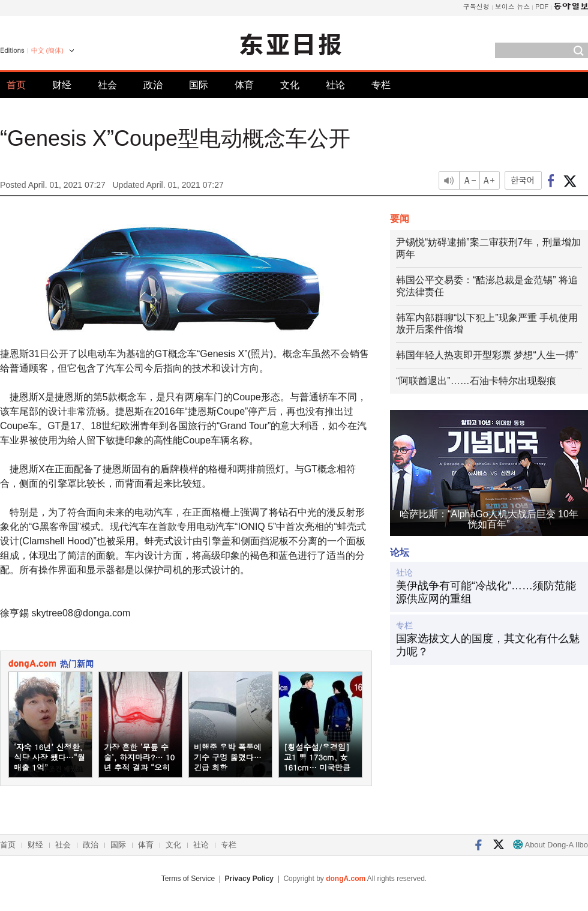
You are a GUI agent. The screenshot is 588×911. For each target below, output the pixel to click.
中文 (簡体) (47, 50)
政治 (153, 85)
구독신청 (476, 6)
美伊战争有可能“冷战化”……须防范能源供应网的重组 (486, 592)
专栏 (381, 85)
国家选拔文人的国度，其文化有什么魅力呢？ (488, 645)
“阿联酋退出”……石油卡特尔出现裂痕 (476, 381)
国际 (199, 85)
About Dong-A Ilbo (550, 845)
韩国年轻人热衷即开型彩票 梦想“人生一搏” (487, 355)
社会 (107, 85)
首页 (16, 85)
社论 (335, 85)
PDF (542, 6)
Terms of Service (188, 879)
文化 (290, 85)
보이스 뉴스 (513, 6)
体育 (244, 85)
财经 (62, 85)
